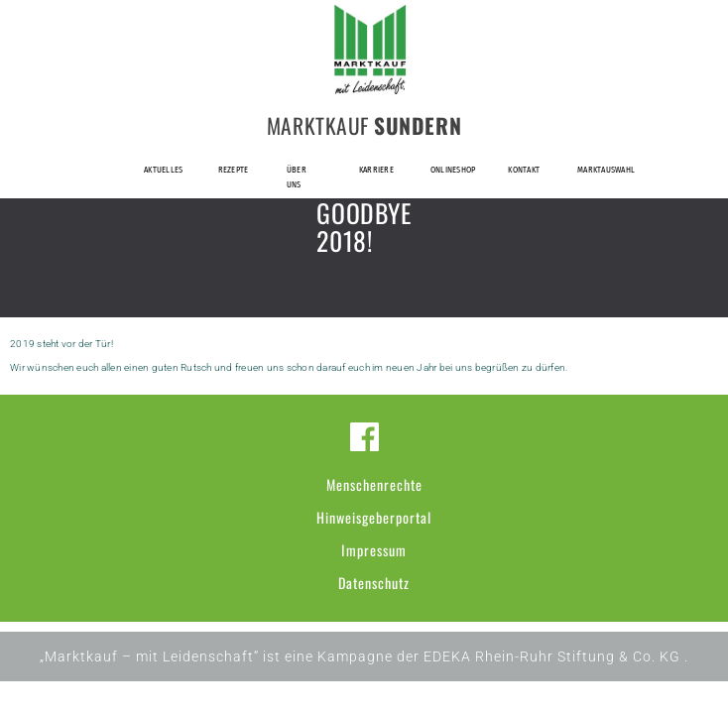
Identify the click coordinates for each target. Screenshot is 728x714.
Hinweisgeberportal (374, 517)
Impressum (374, 550)
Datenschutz (374, 583)
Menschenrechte (374, 484)
